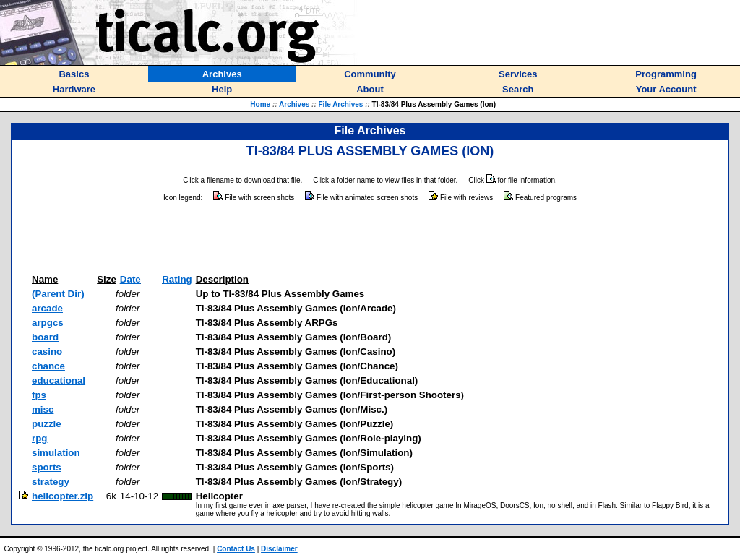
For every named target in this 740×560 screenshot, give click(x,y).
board (45, 337)
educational (59, 380)
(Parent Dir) (58, 294)
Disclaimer (279, 549)
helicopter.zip (63, 496)
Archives (294, 104)
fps (39, 395)
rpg (39, 438)
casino (47, 352)
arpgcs (48, 323)
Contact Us (236, 549)
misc (43, 409)
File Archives (341, 104)
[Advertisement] (370, 238)
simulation (56, 453)
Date (130, 279)
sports (47, 467)
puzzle (47, 424)
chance (48, 366)
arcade (47, 308)
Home (260, 104)
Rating (177, 279)
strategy (51, 482)
